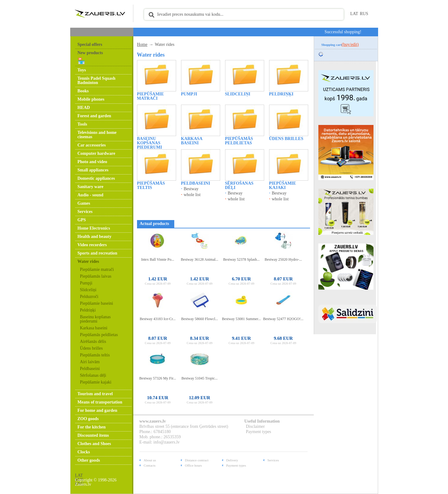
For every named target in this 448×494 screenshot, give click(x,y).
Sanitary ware (91, 187)
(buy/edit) (350, 44)
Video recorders (92, 245)
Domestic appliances (96, 178)
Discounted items (93, 435)
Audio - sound (91, 195)
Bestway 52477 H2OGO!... (283, 319)
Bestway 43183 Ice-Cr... (158, 319)
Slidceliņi (88, 290)
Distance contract (197, 460)
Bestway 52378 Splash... (241, 259)
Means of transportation (100, 402)
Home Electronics (94, 228)
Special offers (90, 44)
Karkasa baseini (94, 328)
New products (90, 53)
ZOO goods (88, 419)
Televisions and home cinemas (97, 135)
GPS (82, 220)
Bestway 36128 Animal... (200, 259)
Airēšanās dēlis (93, 341)
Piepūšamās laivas (96, 276)
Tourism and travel (95, 394)
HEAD (84, 108)
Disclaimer (255, 426)
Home (142, 44)
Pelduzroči (89, 297)
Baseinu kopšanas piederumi (95, 319)
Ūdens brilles (91, 348)
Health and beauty (95, 237)
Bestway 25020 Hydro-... (283, 259)
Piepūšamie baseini (97, 303)
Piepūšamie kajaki (96, 382)
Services (85, 212)
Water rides (88, 261)
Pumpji (86, 283)
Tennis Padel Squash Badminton (97, 80)
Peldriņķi (88, 310)
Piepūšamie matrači (97, 269)
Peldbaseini (90, 369)
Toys (82, 70)
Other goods (89, 460)
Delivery (232, 460)
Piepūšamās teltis (95, 355)
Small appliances (93, 170)
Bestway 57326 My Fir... (157, 378)
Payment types (259, 432)
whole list (192, 195)
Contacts (150, 465)
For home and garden (97, 410)
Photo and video (92, 162)
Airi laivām (90, 362)
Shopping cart (340, 45)
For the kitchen (92, 427)
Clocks (84, 452)
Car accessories (92, 145)
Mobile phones (91, 99)
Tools (82, 124)
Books (83, 91)
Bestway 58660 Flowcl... (200, 319)
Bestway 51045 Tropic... (200, 378)
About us (150, 460)
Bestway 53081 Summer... (241, 319)
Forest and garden (94, 116)
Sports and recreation (97, 253)
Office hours (194, 465)
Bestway (191, 189)
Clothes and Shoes (94, 444)
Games (84, 203)
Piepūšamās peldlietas (99, 335)
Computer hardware (97, 153)
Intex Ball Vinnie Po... (157, 259)
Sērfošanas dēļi (93, 375)
